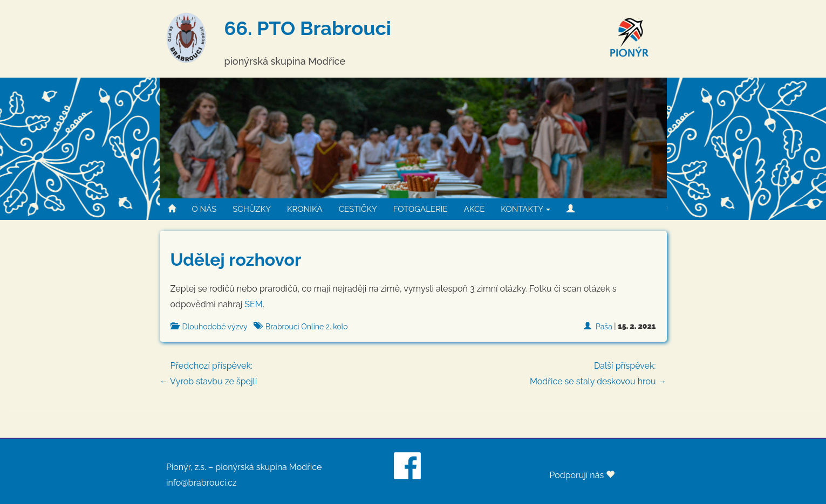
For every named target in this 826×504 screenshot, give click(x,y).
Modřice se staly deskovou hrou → (598, 372)
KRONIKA (305, 209)
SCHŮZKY (252, 209)
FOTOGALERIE (421, 209)
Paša (604, 327)
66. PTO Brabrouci (308, 28)
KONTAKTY (525, 209)
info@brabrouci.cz (202, 483)
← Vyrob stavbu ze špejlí (413, 372)
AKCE (475, 209)
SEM (254, 304)
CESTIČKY (358, 209)
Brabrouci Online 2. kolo (307, 327)
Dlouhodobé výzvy (215, 327)
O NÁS (204, 209)
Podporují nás (582, 475)
